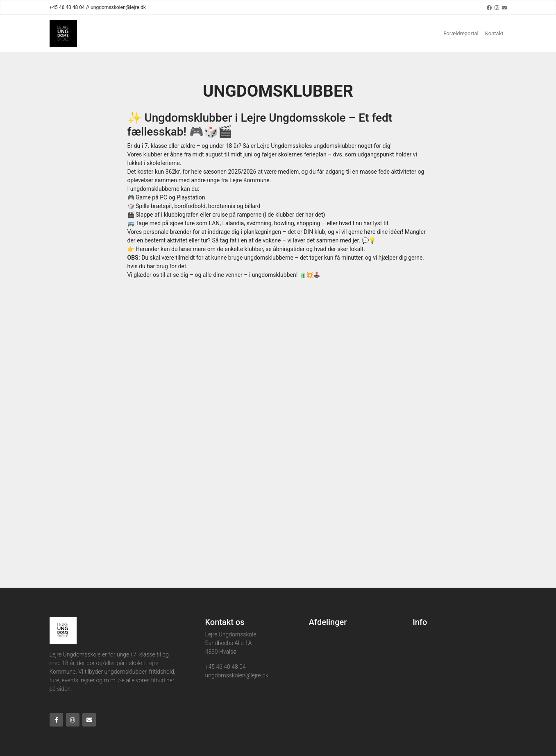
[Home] (63, 33)
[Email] (504, 7)
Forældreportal (461, 33)
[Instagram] (497, 7)
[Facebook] (489, 7)
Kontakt (494, 33)
